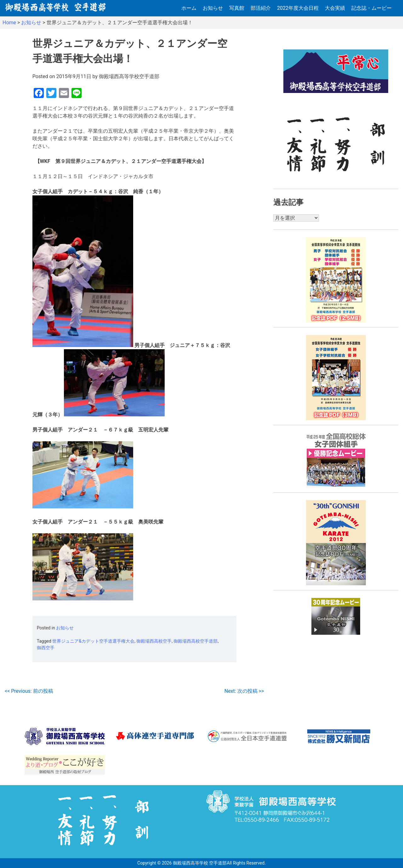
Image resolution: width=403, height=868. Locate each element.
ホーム (189, 8)
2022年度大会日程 (298, 8)
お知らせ (213, 8)
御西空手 (46, 648)
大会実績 (335, 8)
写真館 (237, 8)
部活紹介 (261, 8)
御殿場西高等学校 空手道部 (200, 863)
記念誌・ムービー (372, 8)
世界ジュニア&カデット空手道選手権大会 (93, 641)
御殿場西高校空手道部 (196, 641)
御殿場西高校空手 (154, 641)
